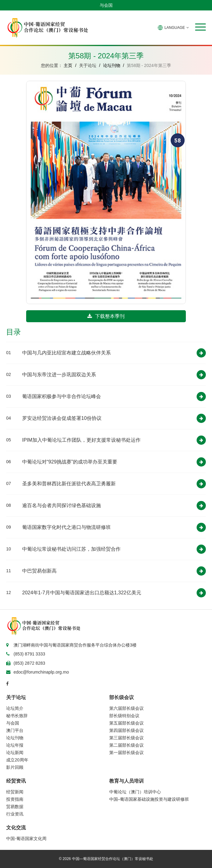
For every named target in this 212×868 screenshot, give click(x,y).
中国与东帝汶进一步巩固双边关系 (59, 375)
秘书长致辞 (17, 716)
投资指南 (15, 799)
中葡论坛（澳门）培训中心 (135, 792)
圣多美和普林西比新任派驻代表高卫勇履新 (69, 484)
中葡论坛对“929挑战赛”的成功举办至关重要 (70, 462)
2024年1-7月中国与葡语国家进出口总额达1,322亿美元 (82, 593)
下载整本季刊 (106, 316)
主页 (68, 65)
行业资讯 (15, 814)
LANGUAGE (173, 28)
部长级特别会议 (124, 716)
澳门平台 (15, 730)
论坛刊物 (112, 65)
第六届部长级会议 (126, 708)
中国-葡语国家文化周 (26, 839)
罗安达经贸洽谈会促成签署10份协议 (62, 418)
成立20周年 (17, 760)
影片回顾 (15, 767)
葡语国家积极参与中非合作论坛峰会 (62, 396)
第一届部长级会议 (126, 753)
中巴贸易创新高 (39, 571)
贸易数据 (15, 807)
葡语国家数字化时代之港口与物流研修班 (66, 527)
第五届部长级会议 (126, 723)
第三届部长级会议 (126, 738)
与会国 (106, 5)
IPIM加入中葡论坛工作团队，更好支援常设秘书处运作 (81, 440)
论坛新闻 (15, 753)
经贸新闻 (15, 792)
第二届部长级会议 (126, 745)
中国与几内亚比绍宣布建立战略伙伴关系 (66, 353)
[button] (200, 27)
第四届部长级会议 (126, 730)
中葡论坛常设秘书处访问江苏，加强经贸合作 (71, 549)
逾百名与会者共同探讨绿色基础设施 (62, 505)
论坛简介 (15, 708)
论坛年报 (15, 745)
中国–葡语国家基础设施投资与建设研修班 (149, 799)
